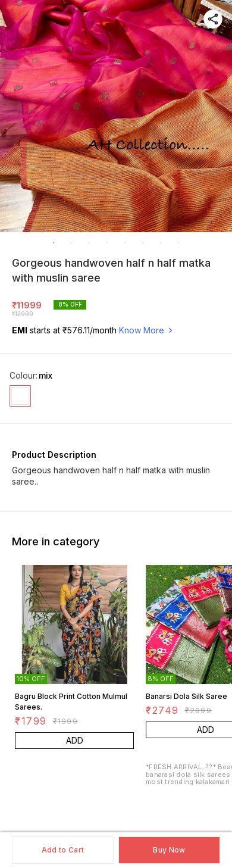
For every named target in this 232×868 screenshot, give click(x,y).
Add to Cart (63, 850)
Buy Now (169, 850)
